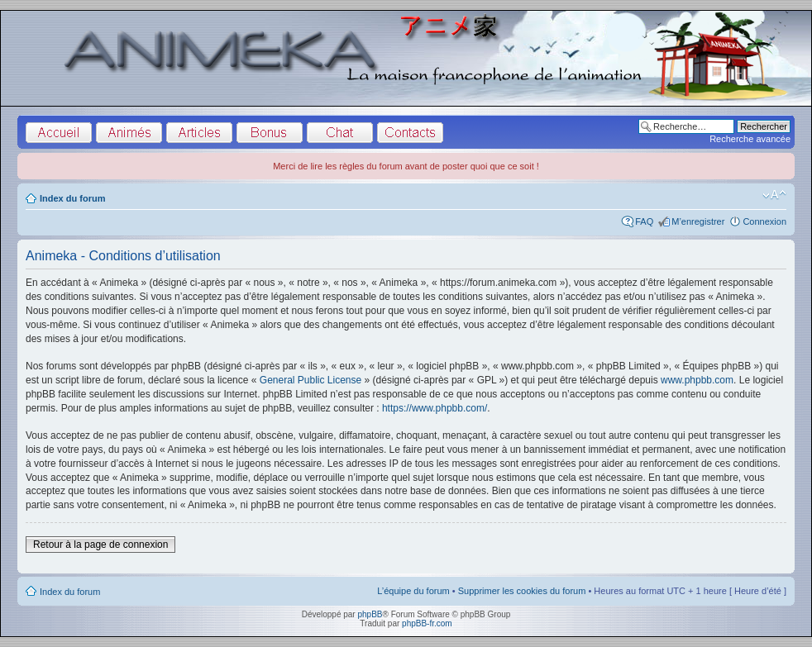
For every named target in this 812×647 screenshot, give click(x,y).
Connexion (764, 221)
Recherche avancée (750, 139)
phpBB (370, 614)
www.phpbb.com (697, 380)
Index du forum (72, 198)
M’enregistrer (698, 221)
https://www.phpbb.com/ (435, 408)
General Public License (310, 380)
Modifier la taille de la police (774, 195)
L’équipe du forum (413, 591)
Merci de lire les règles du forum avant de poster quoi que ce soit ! (406, 166)
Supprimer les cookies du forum (522, 591)
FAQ (644, 221)
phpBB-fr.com (427, 623)
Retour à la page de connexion (100, 545)
